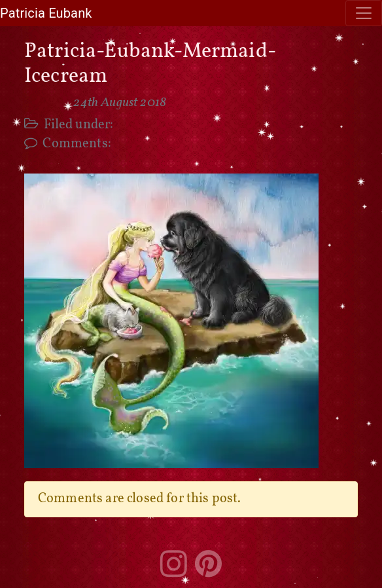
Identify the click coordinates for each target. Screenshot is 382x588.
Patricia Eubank (46, 13)
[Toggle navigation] (364, 13)
